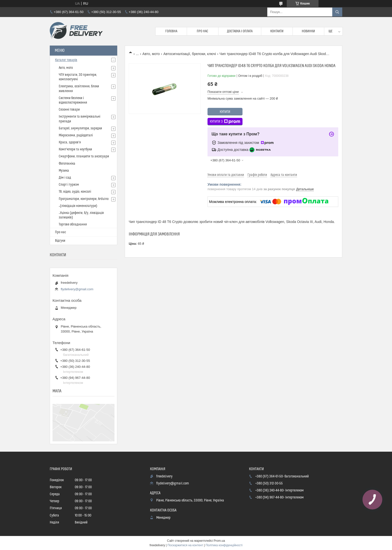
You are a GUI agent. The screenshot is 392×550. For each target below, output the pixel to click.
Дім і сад (65, 178)
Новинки (308, 31)
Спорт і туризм (69, 185)
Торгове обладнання (73, 224)
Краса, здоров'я (70, 142)
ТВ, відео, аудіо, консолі (75, 192)
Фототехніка (67, 164)
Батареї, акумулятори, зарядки (80, 128)
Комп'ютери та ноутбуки (75, 149)
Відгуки (60, 241)
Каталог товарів (66, 60)
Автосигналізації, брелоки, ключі (189, 54)
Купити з (225, 122)
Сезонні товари (69, 110)
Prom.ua (219, 541)
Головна (171, 31)
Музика (64, 171)
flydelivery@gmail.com (77, 289)
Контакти (277, 31)
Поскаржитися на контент (185, 545)
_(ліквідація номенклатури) (78, 206)
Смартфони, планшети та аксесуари (84, 156)
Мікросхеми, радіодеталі (76, 135)
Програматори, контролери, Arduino (84, 199)
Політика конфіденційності (224, 545)
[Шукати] (337, 12)
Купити (225, 112)
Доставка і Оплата (240, 31)
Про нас (202, 31)
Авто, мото (151, 54)
